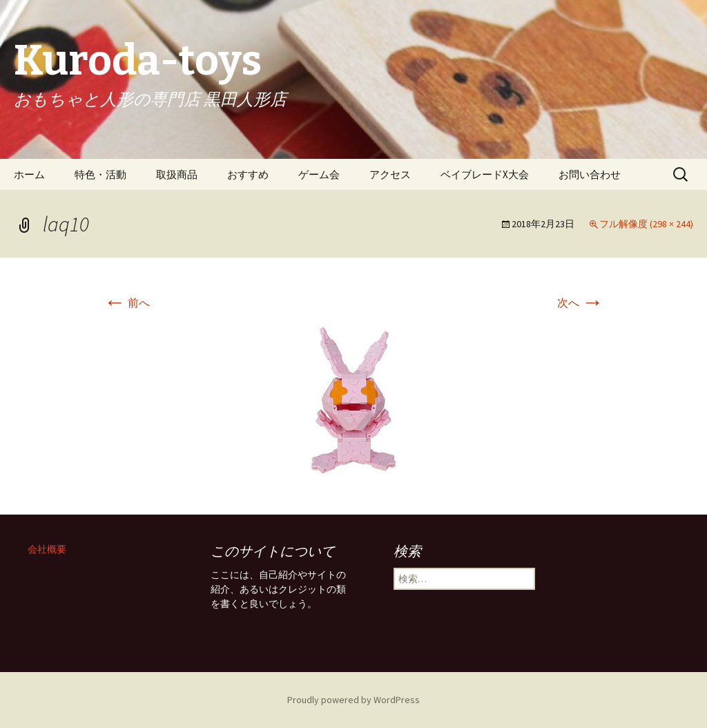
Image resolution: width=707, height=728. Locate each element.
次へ (580, 303)
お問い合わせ (590, 174)
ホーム (29, 174)
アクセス (390, 174)
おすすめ (248, 174)
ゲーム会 (319, 174)
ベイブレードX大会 (485, 174)
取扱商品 (177, 174)
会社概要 (47, 549)
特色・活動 (100, 174)
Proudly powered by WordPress (353, 700)
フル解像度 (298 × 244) (646, 224)
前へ (127, 303)
